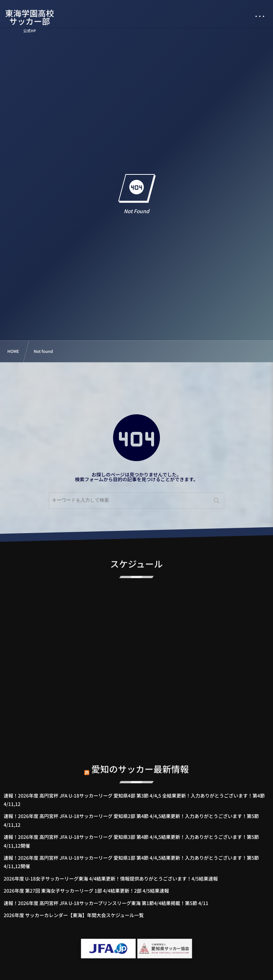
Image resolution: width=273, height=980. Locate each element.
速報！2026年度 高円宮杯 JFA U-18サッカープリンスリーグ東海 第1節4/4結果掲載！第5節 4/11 (106, 903)
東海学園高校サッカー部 (30, 17)
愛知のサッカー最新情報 (140, 764)
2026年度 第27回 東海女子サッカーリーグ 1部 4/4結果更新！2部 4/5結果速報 (86, 891)
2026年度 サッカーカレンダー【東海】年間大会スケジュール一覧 (74, 915)
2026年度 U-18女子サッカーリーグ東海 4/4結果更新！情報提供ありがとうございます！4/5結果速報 (111, 879)
